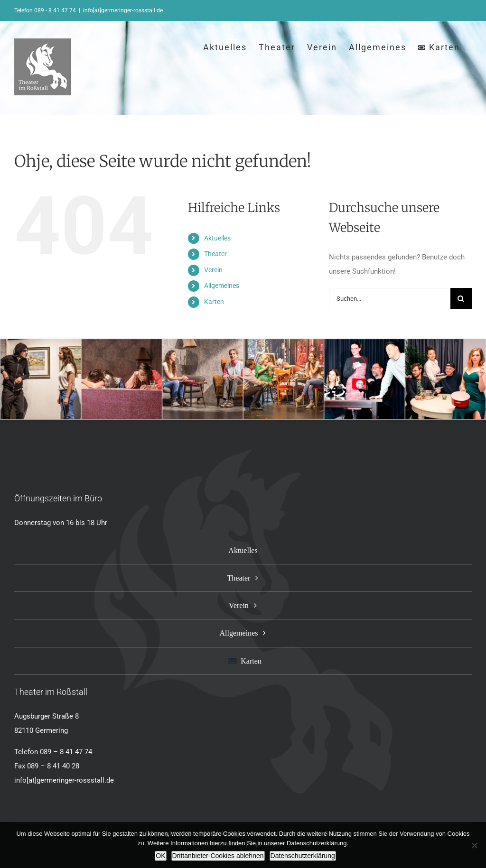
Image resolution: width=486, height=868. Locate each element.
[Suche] (461, 299)
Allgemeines (222, 286)
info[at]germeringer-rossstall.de (123, 10)
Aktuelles (217, 238)
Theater (215, 254)
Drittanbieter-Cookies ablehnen (218, 856)
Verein (213, 270)
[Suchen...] (390, 299)
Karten (214, 302)
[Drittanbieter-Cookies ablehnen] (474, 845)
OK (160, 856)
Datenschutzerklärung (303, 856)
